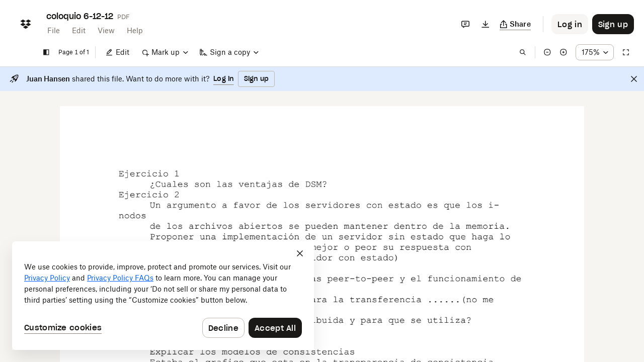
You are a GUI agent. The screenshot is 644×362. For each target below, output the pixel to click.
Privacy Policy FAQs (120, 278)
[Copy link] (515, 24)
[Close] (634, 79)
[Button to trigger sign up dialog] (613, 24)
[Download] (486, 24)
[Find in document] (523, 52)
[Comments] (465, 24)
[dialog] (163, 296)
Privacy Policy (47, 278)
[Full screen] (626, 52)
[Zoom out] (547, 52)
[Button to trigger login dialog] (570, 24)
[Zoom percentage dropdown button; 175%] (595, 52)
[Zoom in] (563, 52)
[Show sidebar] (46, 52)
